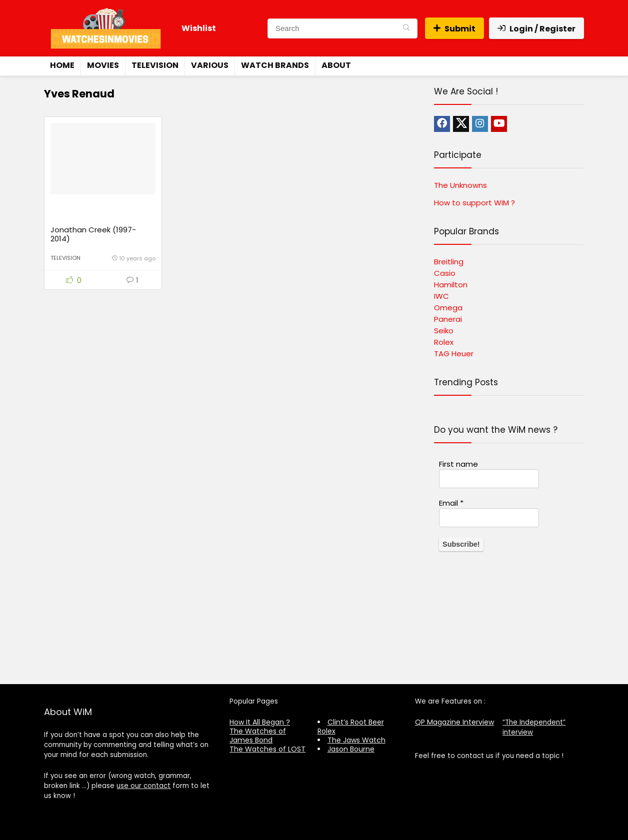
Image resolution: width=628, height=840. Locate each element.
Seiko (444, 331)
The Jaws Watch (356, 740)
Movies (103, 65)
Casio (445, 273)
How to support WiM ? (474, 203)
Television (155, 65)
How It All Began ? (260, 722)
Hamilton (451, 285)
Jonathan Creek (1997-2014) (93, 238)
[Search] (406, 28)
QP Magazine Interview (454, 722)
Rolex (444, 342)
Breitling (449, 262)
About (336, 65)
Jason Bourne (351, 749)
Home (62, 65)
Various (210, 65)
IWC (441, 296)
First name (458, 464)
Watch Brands (275, 65)
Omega (448, 308)
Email (451, 503)
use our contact (143, 786)
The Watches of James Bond (258, 736)
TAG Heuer (454, 354)
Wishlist (199, 28)
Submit (454, 29)
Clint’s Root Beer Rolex (351, 727)
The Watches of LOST (267, 749)
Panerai (448, 319)
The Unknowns (460, 185)
